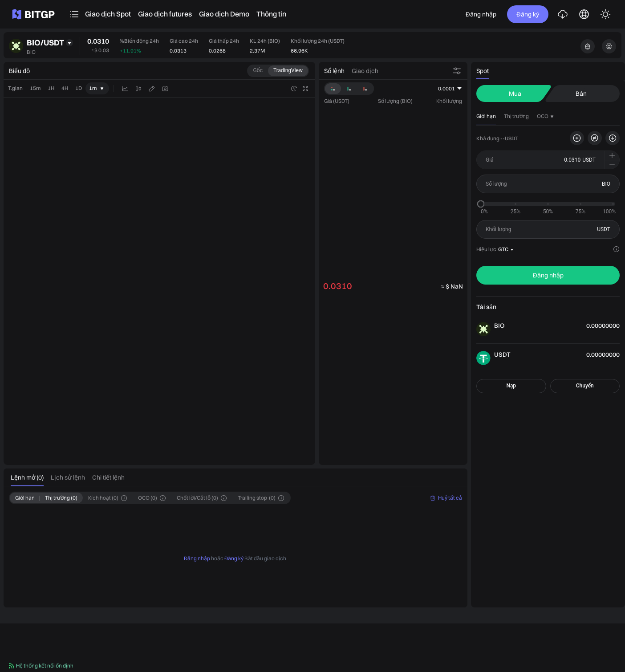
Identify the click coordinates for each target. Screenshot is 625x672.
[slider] (481, 204)
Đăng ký (528, 14)
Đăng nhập (481, 14)
